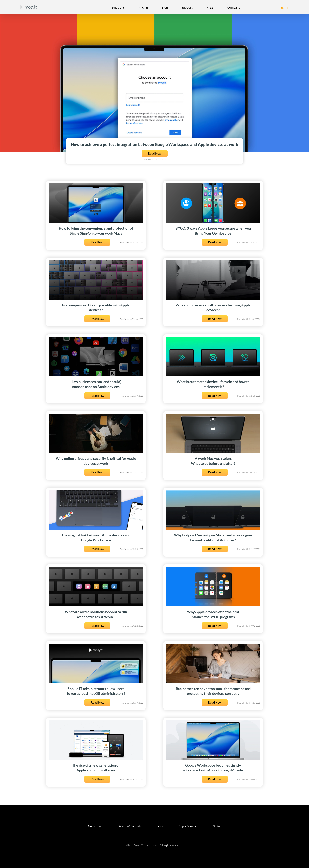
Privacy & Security (130, 826)
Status (217, 826)
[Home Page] (28, 7)
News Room (96, 826)
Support (187, 7)
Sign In (285, 7)
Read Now (155, 154)
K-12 (210, 7)
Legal (160, 826)
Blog (165, 7)
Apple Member (188, 826)
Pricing (143, 7)
